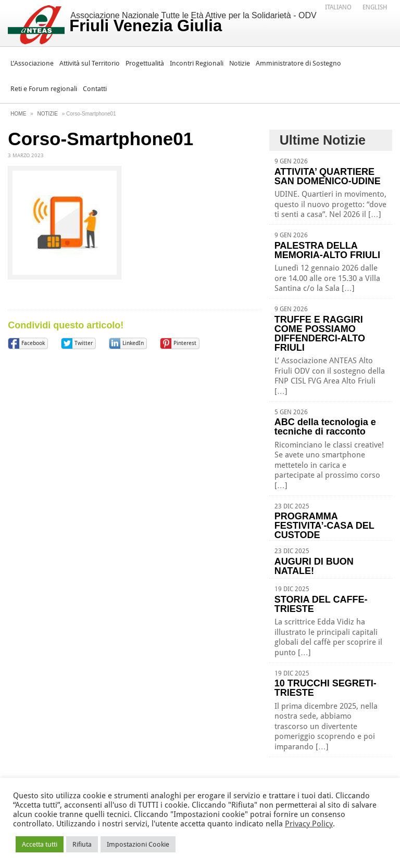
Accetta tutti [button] (40, 844)
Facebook (33, 343)
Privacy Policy (309, 824)
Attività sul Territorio (90, 63)
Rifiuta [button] (82, 844)
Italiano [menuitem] (338, 7)
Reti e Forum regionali (44, 89)
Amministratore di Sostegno (298, 63)
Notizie (240, 63)
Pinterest (185, 343)
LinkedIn (133, 343)
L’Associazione (32, 63)
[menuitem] (338, 7)
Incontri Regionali (197, 63)
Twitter (84, 343)
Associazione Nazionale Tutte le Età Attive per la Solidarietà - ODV (193, 23)
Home (18, 114)
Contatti (95, 89)
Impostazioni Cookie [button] (138, 844)
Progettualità (145, 63)
